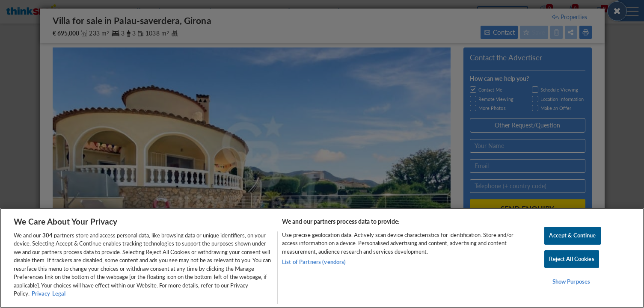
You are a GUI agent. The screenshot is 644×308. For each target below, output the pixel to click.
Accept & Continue (572, 235)
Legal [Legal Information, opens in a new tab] (59, 293)
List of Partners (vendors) (314, 262)
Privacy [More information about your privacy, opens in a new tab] (41, 293)
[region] (322, 258)
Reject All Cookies (571, 259)
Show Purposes (571, 281)
